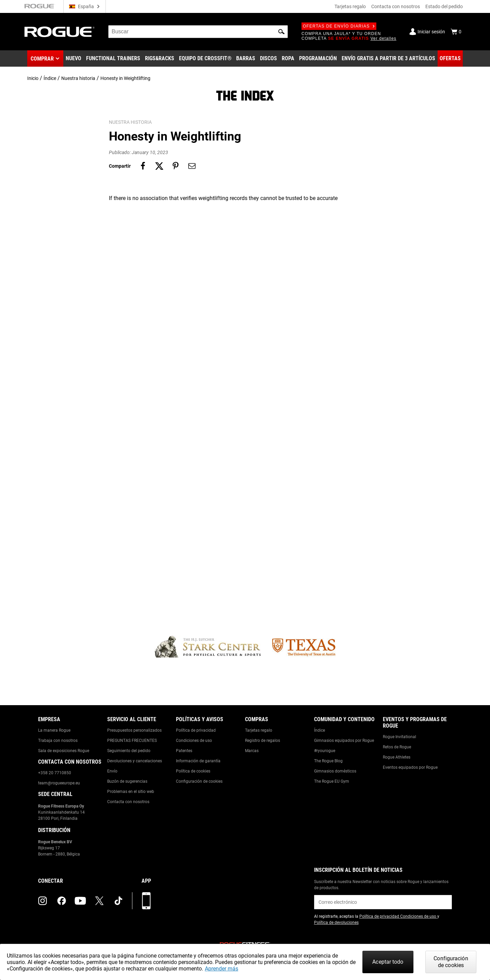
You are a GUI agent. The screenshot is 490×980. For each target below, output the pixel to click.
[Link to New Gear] (73, 59)
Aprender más (222, 969)
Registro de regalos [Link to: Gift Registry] (263, 741)
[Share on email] (192, 166)
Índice (50, 78)
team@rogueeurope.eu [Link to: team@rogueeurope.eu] (59, 783)
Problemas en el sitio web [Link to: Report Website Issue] (131, 792)
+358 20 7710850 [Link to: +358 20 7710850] (55, 773)
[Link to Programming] (318, 59)
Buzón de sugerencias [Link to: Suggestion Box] (127, 781)
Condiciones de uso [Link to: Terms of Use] (194, 741)
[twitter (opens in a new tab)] (99, 901)
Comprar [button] (42, 59)
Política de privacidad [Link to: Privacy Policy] (196, 730)
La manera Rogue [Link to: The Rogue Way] (54, 730)
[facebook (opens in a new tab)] (62, 901)
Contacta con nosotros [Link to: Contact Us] (128, 802)
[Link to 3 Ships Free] (388, 59)
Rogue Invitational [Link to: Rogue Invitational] (399, 737)
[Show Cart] (456, 32)
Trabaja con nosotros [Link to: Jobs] (58, 741)
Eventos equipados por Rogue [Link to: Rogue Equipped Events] (410, 767)
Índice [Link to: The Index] (320, 730)
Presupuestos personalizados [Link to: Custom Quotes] (134, 730)
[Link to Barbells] (246, 59)
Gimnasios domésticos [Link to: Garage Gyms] (335, 771)
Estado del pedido (444, 6)
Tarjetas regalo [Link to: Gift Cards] (259, 730)
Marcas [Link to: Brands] (252, 751)
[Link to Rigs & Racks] (160, 59)
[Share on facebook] (143, 166)
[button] (281, 32)
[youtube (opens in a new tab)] (80, 901)
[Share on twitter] (159, 166)
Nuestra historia (78, 78)
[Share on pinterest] (176, 166)
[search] (198, 32)
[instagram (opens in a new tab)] (43, 901)
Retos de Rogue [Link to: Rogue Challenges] (397, 747)
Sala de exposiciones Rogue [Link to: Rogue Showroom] (64, 751)
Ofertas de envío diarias (339, 26)
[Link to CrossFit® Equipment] (205, 59)
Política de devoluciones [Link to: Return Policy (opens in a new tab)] (336, 923)
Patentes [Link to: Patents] (184, 751)
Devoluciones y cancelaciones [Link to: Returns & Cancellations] (135, 761)
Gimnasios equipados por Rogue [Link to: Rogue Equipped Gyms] (344, 741)
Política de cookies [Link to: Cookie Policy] (193, 771)
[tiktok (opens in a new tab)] (118, 901)
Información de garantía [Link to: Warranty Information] (198, 761)
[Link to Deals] (450, 59)
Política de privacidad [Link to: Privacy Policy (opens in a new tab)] (380, 916)
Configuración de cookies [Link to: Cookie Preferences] (199, 781)
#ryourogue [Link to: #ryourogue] (325, 751)
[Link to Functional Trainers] (113, 59)
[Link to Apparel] (288, 59)
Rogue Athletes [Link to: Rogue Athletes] (397, 757)
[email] (383, 902)
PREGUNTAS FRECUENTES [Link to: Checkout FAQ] (132, 741)
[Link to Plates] (268, 59)
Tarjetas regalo (350, 6)
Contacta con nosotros (396, 6)
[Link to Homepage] (60, 32)
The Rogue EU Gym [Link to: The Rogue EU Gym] (332, 781)
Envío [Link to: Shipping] (112, 771)
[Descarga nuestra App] (146, 901)
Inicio (33, 78)
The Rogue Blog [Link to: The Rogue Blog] (328, 761)
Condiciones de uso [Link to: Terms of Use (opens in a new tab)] (419, 916)
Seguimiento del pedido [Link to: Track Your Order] (129, 751)
